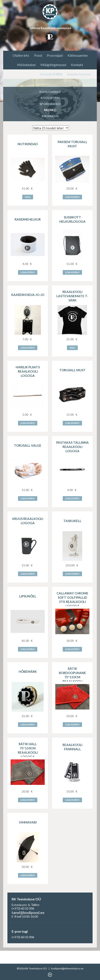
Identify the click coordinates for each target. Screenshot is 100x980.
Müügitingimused (53, 65)
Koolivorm (50, 98)
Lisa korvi (72, 197)
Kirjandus (50, 116)
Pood (38, 55)
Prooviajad (55, 55)
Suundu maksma (79, 74)
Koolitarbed (50, 92)
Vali (28, 197)
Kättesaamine (78, 55)
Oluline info (21, 55)
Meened (50, 110)
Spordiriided (50, 104)
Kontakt (77, 65)
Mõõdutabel (26, 65)
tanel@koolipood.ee (28, 912)
